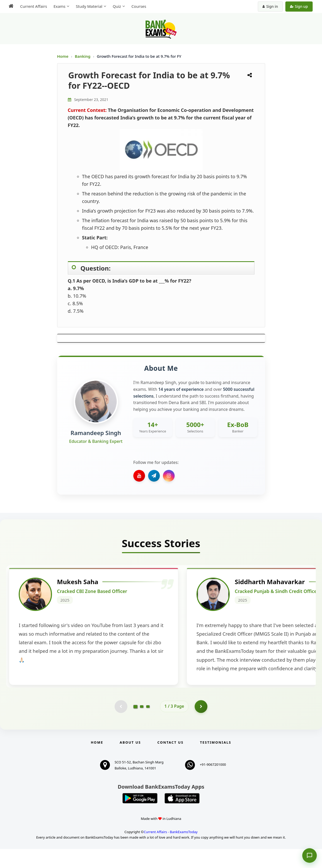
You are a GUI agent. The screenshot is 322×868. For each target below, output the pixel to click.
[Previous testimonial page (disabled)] (121, 725)
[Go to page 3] (148, 725)
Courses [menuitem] (138, 6)
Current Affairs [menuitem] (33, 6)
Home (63, 56)
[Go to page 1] (135, 725)
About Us (130, 761)
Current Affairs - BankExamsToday (171, 851)
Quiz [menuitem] (116, 6)
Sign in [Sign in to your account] (271, 6)
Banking (83, 56)
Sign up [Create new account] (299, 6)
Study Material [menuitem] (89, 6)
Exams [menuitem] (59, 6)
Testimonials (215, 761)
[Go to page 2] (142, 725)
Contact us (170, 761)
